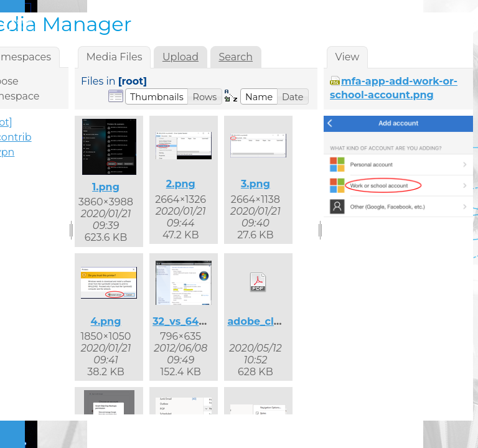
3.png (255, 184)
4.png (106, 321)
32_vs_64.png (187, 321)
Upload (180, 57)
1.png (106, 187)
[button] (157, 96)
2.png (181, 184)
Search (236, 57)
